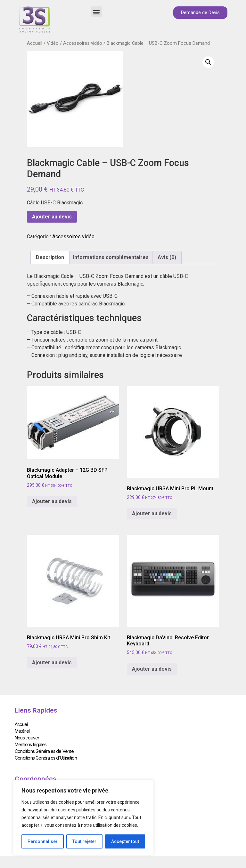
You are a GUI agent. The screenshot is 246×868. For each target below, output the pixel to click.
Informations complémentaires (111, 257)
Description (50, 257)
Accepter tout (125, 841)
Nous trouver (27, 737)
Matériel (22, 731)
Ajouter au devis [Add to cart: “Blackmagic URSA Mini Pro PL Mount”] (152, 513)
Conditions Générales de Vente (44, 751)
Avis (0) (167, 257)
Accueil (35, 43)
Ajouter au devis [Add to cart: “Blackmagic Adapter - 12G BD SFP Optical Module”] (52, 501)
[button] (97, 12)
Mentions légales (31, 744)
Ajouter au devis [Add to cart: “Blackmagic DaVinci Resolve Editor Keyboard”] (152, 669)
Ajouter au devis (52, 217)
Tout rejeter (84, 841)
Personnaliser (43, 841)
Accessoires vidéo (83, 43)
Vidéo (53, 43)
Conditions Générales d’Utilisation (46, 758)
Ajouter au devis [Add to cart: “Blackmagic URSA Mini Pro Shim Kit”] (52, 663)
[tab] (50, 257)
